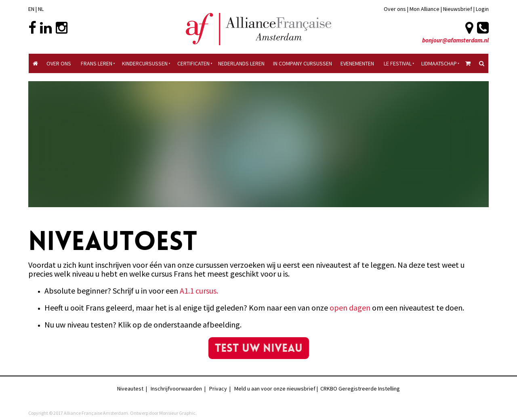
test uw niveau (258, 342)
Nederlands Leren (241, 63)
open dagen (350, 308)
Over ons (395, 9)
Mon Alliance (425, 9)
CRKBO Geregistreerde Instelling (360, 388)
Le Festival (398, 63)
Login (482, 9)
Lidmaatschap (439, 63)
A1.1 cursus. (199, 291)
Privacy (218, 388)
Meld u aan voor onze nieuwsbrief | (277, 388)
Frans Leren (97, 63)
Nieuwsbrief (458, 9)
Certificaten (193, 63)
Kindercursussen (145, 63)
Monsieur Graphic (177, 413)
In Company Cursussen (303, 63)
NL (41, 9)
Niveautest (130, 388)
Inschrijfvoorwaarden (176, 388)
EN (31, 9)
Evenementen (357, 63)
